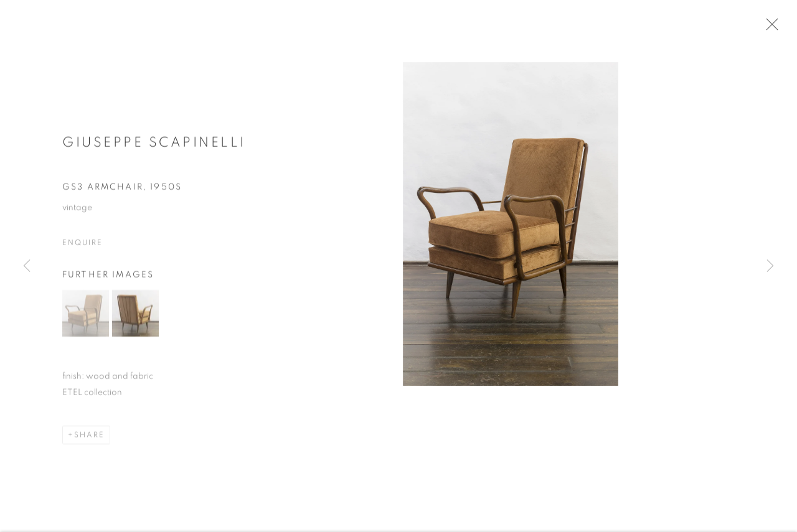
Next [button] (770, 266)
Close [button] (770, 28)
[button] (86, 316)
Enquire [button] (82, 245)
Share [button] (89, 438)
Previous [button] (27, 266)
